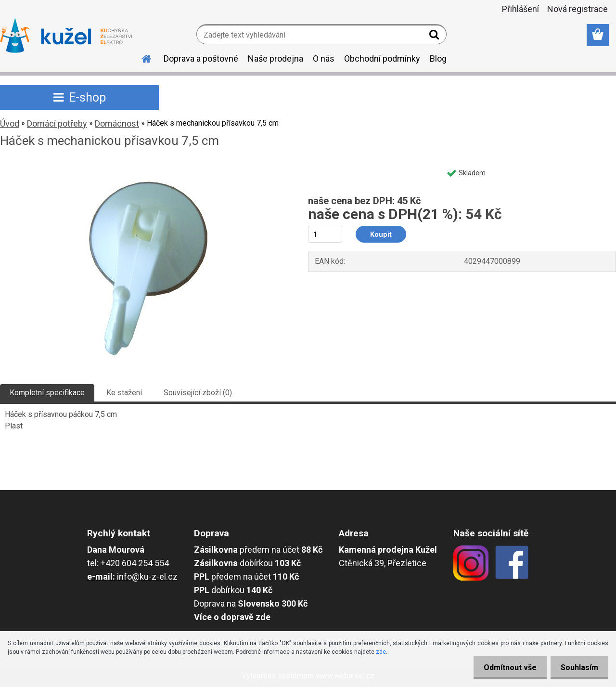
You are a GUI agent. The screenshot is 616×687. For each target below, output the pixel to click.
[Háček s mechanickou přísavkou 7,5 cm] (143, 167)
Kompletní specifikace (47, 393)
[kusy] (325, 234)
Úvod (10, 123)
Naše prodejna (276, 58)
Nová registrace (577, 9)
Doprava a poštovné (201, 58)
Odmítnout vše (504, 668)
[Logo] (66, 36)
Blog (438, 58)
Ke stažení (124, 393)
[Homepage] (141, 57)
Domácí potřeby (57, 123)
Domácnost (117, 123)
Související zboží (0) (198, 393)
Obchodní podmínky (382, 58)
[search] (435, 37)
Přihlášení (520, 9)
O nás (324, 58)
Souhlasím (577, 668)
